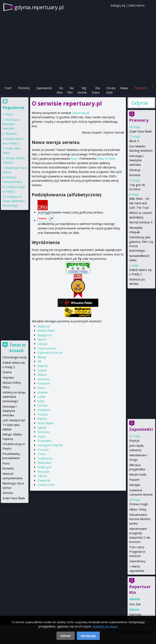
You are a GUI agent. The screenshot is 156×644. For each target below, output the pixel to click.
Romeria (135, 175)
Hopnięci (8, 377)
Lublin (42, 397)
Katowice (44, 383)
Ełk (40, 361)
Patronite (141, 88)
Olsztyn (43, 405)
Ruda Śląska (46, 423)
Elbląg (42, 357)
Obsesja (135, 170)
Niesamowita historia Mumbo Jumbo (140, 519)
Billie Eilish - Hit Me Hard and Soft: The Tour (139, 203)
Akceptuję (88, 636)
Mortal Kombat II (141, 222)
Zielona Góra (46, 485)
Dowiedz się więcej (105, 626)
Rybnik (42, 428)
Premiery (24, 88)
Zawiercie (44, 480)
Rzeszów (43, 432)
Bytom (42, 339)
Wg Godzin (82, 90)
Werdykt (135, 485)
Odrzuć (66, 636)
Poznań (43, 414)
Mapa (124, 88)
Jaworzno (44, 379)
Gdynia (42, 370)
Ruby (74, 159)
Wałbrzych (44, 467)
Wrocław (43, 472)
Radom (42, 419)
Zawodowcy (137, 561)
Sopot (42, 436)
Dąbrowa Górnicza (50, 353)
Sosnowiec (45, 441)
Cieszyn (43, 344)
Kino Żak (135, 604)
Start (8, 88)
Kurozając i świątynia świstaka (136, 160)
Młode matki (138, 474)
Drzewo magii (138, 504)
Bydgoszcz (45, 335)
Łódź (41, 401)
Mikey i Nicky (138, 509)
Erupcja (134, 440)
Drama (7, 372)
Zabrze (42, 476)
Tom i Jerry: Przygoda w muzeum (137, 551)
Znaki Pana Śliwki (140, 131)
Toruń (42, 454)
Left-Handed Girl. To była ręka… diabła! (14, 425)
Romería (11, 134)
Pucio (9, 114)
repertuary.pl (81, 113)
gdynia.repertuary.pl (39, 7)
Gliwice (42, 375)
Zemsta (8, 493)
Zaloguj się (118, 5)
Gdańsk (43, 366)
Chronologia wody (15, 357)
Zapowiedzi (44, 88)
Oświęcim (44, 410)
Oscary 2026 (111, 90)
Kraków (43, 392)
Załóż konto (136, 5)
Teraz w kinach (17, 348)
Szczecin (43, 450)
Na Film (70, 90)
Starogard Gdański (50, 445)
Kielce (41, 388)
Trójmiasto (45, 458)
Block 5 (134, 141)
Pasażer (134, 480)
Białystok (44, 326)
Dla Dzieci (96, 90)
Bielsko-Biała (46, 331)
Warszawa (44, 463)
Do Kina (60, 90)
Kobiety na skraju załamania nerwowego (14, 201)
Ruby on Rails (106, 159)
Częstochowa (47, 348)
